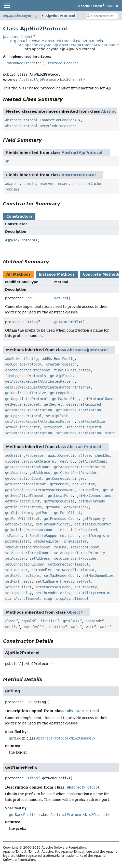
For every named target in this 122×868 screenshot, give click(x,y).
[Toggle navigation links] (7, 6)
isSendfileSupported (45, 536)
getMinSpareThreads (23, 507)
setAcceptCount (85, 547)
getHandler (89, 490)
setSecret (53, 427)
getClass (71, 621)
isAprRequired (84, 530)
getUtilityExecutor (93, 524)
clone (10, 621)
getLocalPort (60, 496)
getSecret (53, 404)
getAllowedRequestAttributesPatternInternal (48, 387)
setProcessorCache (53, 587)
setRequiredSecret (22, 427)
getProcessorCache (61, 519)
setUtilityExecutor (93, 593)
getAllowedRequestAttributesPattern (40, 381)
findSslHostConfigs (72, 370)
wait (75, 627)
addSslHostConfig (21, 359)
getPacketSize (65, 399)
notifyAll (33, 627)
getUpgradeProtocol (23, 416)
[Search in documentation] (102, 16)
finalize (48, 621)
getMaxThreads (92, 501)
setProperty (86, 587)
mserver (47, 184)
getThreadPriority (53, 524)
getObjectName (18, 513)
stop (48, 599)
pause (73, 536)
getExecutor (84, 484)
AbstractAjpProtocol (39, 79)
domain (30, 184)
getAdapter (15, 473)
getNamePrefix (67, 322)
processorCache (87, 184)
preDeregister (47, 541)
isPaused (13, 536)
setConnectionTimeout (68, 564)
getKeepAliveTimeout (24, 496)
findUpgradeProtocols (25, 376)
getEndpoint (61, 393)
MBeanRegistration (24, 63)
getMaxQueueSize (59, 501)
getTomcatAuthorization (78, 410)
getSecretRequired (84, 404)
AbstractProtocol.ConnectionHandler (40, 120)
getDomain (59, 484)
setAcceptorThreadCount (28, 553)
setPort (84, 581)
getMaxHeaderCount (22, 501)
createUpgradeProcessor (28, 370)
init (62, 530)
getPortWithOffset (22, 519)
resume (60, 547)
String (32, 322)
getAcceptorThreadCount (28, 467)
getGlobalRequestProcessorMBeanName (40, 490)
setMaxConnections (22, 576)
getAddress (40, 473)
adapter (12, 184)
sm (7, 161)
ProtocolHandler (63, 63)
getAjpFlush (61, 376)
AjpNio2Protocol (60, 16)
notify (11, 627)
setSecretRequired (84, 427)
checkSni (103, 455)
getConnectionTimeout (25, 484)
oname (63, 184)
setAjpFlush (57, 416)
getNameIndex (76, 507)
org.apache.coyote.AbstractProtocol (43, 41)
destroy (67, 461)
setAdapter (15, 558)
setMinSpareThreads (54, 581)
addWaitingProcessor (24, 455)
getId (108, 490)
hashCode (94, 621)
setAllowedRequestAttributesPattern (40, 421)
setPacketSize (92, 421)
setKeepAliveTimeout (75, 570)
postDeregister (97, 536)
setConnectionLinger (24, 564)
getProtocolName (98, 399)
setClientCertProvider (75, 558)
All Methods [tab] (18, 274)
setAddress (40, 558)
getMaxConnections (94, 496)
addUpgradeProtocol (23, 364)
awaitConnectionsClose (69, 455)
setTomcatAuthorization (78, 433)
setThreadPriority (53, 593)
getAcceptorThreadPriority (79, 467)
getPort (43, 513)
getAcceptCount (93, 461)
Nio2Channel (90, 41)
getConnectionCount (23, 478)
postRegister (17, 541)
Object (74, 612)
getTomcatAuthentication (29, 410)
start (110, 433)
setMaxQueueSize (98, 576)
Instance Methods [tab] (57, 274)
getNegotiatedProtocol (26, 399)
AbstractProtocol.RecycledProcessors (41, 126)
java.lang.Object (18, 37)
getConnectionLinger (65, 478)
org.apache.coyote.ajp (21, 16)
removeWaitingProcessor (28, 547)
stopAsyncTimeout (72, 599)
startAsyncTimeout (22, 599)
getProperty (94, 519)
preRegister (75, 541)
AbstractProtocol (79, 175)
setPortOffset (18, 587)
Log (29, 298)
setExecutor (16, 570)
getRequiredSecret (22, 404)
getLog (60, 298)
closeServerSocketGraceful (31, 461)
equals (28, 621)
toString (57, 627)
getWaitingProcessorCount (30, 530)
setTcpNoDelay (18, 593)
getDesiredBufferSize (25, 393)
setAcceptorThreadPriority (79, 553)
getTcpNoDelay (18, 524)
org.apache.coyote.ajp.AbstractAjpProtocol (56, 45)
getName (53, 507)
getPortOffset (67, 513)
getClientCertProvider (75, 473)
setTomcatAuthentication (29, 433)
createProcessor (61, 364)
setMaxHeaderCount (61, 576)
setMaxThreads (18, 581)
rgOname (12, 189)
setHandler (42, 570)
